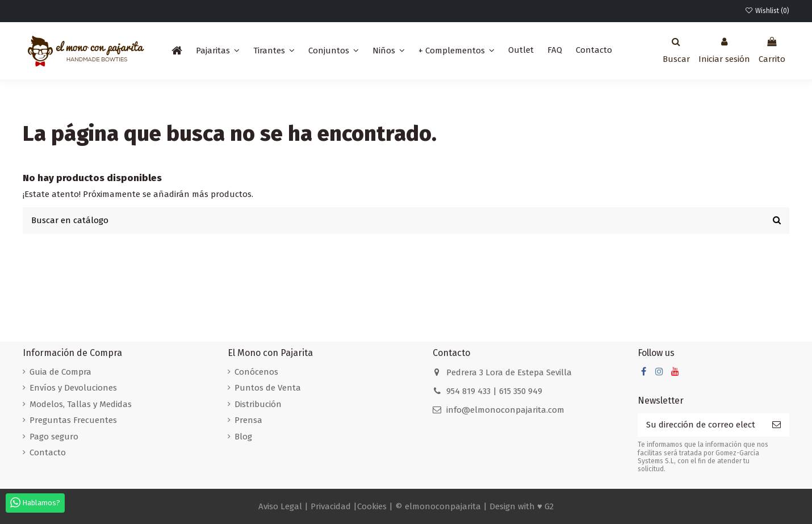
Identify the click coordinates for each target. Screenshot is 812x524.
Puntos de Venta (268, 388)
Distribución (258, 404)
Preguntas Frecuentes (73, 420)
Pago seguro (54, 437)
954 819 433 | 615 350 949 (494, 391)
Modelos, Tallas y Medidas (81, 404)
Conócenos (256, 372)
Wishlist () (767, 11)
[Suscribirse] (777, 425)
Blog (243, 437)
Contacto (48, 452)
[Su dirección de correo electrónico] (701, 425)
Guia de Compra (60, 372)
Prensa (248, 420)
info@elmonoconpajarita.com (505, 410)
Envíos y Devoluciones (73, 388)
